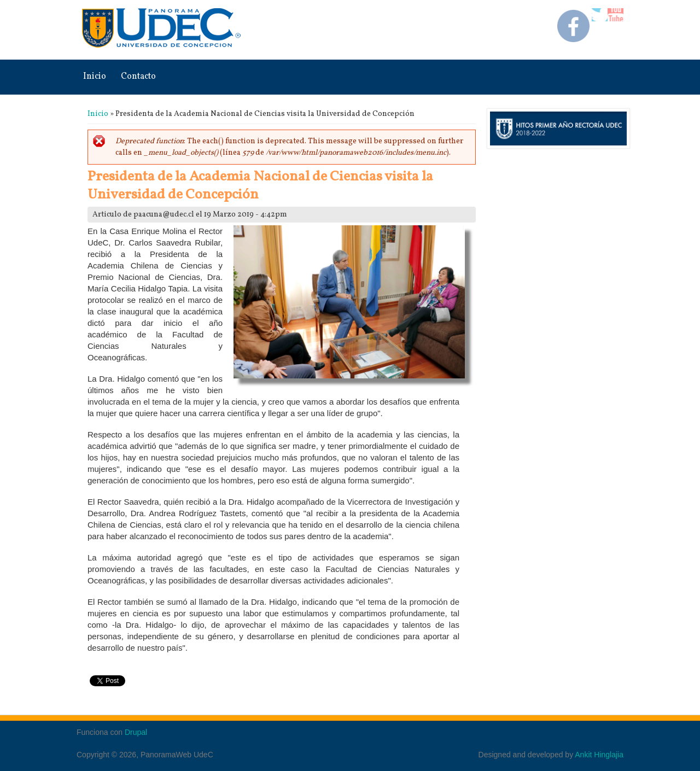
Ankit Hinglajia (599, 755)
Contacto (138, 77)
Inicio (95, 77)
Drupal (136, 732)
